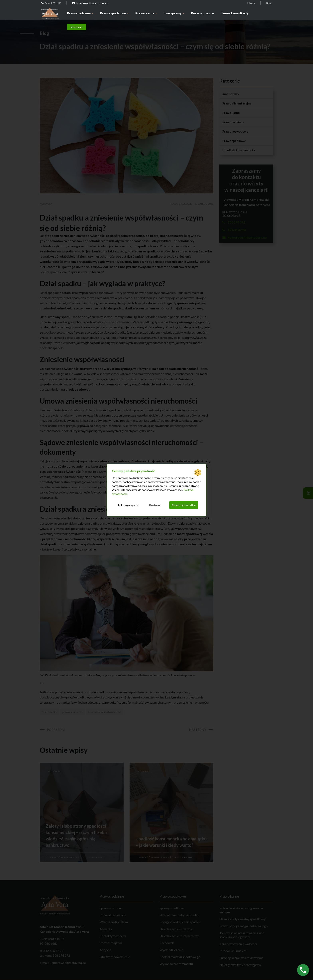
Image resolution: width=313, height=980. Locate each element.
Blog (269, 3)
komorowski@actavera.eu (90, 3)
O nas (251, 3)
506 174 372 (51, 3)
